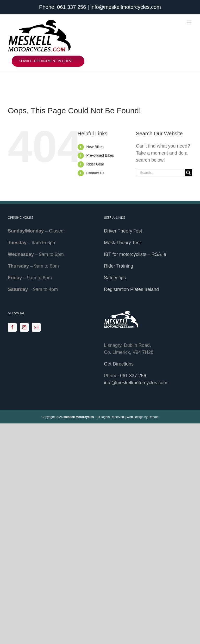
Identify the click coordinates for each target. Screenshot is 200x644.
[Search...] (160, 173)
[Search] (188, 173)
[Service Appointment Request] (48, 61)
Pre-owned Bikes (100, 155)
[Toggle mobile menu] (189, 22)
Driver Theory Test (123, 231)
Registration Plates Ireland (131, 289)
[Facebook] (12, 327)
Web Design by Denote (143, 417)
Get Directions (119, 364)
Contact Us (95, 173)
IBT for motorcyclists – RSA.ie (135, 254)
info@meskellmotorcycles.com (126, 7)
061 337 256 (71, 7)
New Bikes (95, 147)
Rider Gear (95, 164)
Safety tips (115, 278)
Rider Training (118, 266)
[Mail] (36, 327)
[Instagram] (24, 327)
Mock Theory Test (122, 243)
